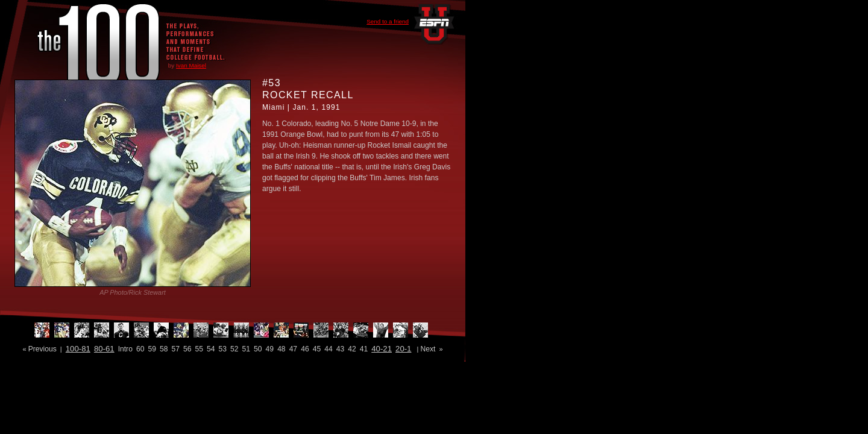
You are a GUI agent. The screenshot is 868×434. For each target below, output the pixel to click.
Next (428, 349)
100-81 (78, 349)
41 (364, 349)
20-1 (403, 349)
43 (340, 349)
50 (258, 349)
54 (211, 349)
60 (140, 349)
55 (199, 349)
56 (187, 349)
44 (328, 349)
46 (305, 349)
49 (270, 349)
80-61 (104, 349)
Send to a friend (388, 21)
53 (223, 349)
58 (164, 349)
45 (317, 349)
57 (175, 349)
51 (246, 349)
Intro (125, 349)
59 (152, 349)
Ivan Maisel (191, 65)
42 (352, 349)
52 (234, 349)
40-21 (382, 349)
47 (293, 349)
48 (281, 349)
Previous (42, 349)
